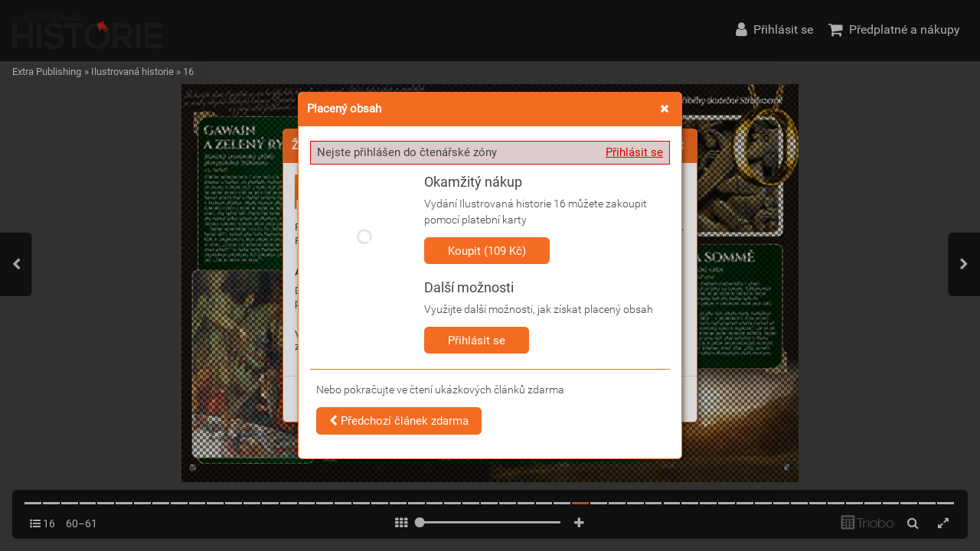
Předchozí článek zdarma (399, 421)
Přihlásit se (634, 152)
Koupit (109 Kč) (487, 251)
